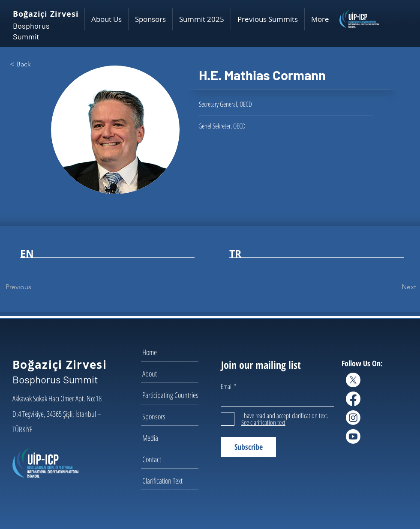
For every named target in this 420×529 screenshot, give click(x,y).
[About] (173, 374)
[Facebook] (353, 399)
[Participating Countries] (173, 395)
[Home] (173, 352)
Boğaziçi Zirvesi (46, 14)
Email (227, 386)
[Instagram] (353, 418)
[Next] (395, 287)
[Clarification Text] (173, 481)
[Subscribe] (249, 447)
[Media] (173, 438)
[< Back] (38, 64)
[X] (353, 380)
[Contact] (173, 459)
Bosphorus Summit (55, 379)
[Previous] (34, 287)
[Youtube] (353, 436)
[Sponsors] (173, 416)
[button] (106, 19)
